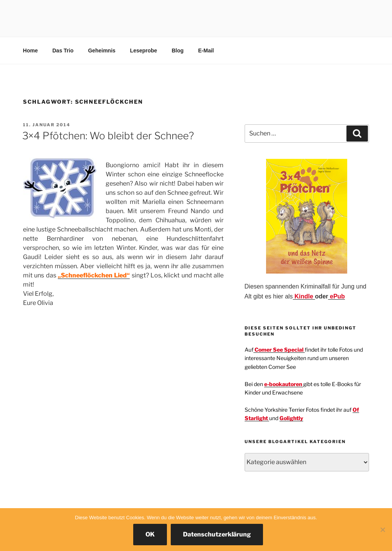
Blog (177, 51)
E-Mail (206, 51)
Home (30, 51)
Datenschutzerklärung (217, 534)
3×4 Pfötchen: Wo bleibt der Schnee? (108, 136)
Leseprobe (144, 51)
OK (150, 534)
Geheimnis (102, 51)
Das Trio (63, 51)
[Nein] (382, 530)
